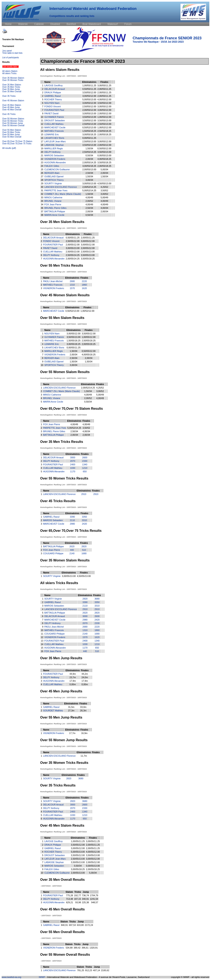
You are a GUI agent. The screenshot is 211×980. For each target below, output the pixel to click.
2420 (84, 524)
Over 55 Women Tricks (13, 121)
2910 (84, 494)
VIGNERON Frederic (55, 159)
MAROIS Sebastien (54, 155)
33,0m (83, 707)
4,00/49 (89, 197)
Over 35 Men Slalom (12, 85)
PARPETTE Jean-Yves (56, 190)
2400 (73, 464)
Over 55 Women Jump (13, 123)
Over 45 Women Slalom (13, 101)
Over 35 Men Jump (11, 89)
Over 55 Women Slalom (13, 119)
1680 (84, 553)
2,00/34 (89, 159)
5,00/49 (104, 197)
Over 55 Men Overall (12, 137)
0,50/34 (89, 155)
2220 (84, 281)
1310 (72, 285)
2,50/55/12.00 (89, 106)
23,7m (73, 677)
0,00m (73, 684)
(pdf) (14, 148)
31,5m (71, 707)
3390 (72, 517)
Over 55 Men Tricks (11, 132)
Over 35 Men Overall (12, 92)
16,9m (84, 733)
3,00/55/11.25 (104, 85)
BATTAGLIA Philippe (55, 211)
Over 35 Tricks (9, 96)
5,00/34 (104, 169)
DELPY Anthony (52, 152)
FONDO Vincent (52, 106)
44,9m (73, 674)
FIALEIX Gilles (52, 166)
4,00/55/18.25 (104, 159)
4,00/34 (104, 208)
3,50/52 (104, 190)
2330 (85, 461)
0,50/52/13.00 (89, 127)
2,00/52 (89, 201)
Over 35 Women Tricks (13, 80)
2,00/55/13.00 (89, 169)
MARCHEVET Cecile (55, 127)
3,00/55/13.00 (89, 113)
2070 (73, 461)
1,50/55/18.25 (89, 131)
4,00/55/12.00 (104, 99)
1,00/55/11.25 (89, 85)
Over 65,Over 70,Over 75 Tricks (17, 144)
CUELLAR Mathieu (54, 124)
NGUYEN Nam (52, 103)
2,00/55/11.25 (104, 89)
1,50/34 (89, 148)
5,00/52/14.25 (89, 190)
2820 (84, 546)
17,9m (73, 681)
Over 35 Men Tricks (11, 87)
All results (7, 148)
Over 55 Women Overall (13, 125)
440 (72, 550)
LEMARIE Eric (52, 134)
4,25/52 (104, 187)
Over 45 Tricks (9, 114)
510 (84, 550)
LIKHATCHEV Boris (54, 138)
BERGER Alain (52, 173)
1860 (84, 285)
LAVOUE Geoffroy (53, 85)
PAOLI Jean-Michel (53, 281)
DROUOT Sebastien (55, 120)
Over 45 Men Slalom (12, 105)
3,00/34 (89, 180)
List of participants (11, 58)
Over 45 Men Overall (12, 110)
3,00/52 (104, 194)
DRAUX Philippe (53, 92)
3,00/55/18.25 (89, 134)
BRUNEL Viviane (53, 201)
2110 (72, 520)
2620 (72, 546)
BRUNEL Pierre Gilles (55, 208)
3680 (97, 599)
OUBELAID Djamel (54, 176)
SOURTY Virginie (53, 183)
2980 (72, 524)
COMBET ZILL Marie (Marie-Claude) (63, 194)
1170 (73, 471)
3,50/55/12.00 (89, 92)
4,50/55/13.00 (104, 183)
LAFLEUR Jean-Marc (55, 141)
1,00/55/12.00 (104, 117)
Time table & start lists (12, 53)
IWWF (42, 977)
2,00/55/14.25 (89, 162)
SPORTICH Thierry (54, 180)
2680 (72, 281)
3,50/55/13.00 (89, 117)
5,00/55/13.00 (89, 99)
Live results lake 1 (11, 67)
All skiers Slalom (10, 71)
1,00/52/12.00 (104, 127)
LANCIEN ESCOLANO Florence (61, 187)
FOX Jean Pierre (53, 204)
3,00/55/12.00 (89, 96)
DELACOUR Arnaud (55, 89)
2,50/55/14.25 (89, 152)
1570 (72, 288)
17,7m (72, 733)
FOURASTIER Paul (54, 110)
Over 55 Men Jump (11, 135)
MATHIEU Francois (54, 131)
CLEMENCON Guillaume (57, 169)
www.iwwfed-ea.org (11, 977)
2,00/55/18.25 (104, 134)
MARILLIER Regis (53, 148)
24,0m (85, 677)
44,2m (85, 674)
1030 (73, 468)
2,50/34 (89, 173)
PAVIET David (51, 113)
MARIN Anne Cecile (54, 215)
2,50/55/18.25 (104, 131)
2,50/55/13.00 (89, 124)
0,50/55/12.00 (104, 148)
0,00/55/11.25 (89, 138)
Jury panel (7, 51)
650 (85, 471)
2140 (72, 553)
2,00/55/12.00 (89, 110)
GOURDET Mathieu (53, 710)
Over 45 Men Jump (11, 107)
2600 (85, 457)
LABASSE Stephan (54, 145)
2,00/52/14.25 (89, 187)
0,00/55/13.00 (104, 155)
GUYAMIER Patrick (54, 117)
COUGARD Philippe (53, 553)
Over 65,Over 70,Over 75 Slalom (17, 141)
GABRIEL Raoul (52, 96)
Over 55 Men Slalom (12, 130)
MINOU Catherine (53, 197)
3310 (84, 520)
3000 (73, 457)
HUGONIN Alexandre (55, 162)
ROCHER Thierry (53, 99)
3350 (84, 517)
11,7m (84, 756)
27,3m (71, 710)
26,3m (83, 710)
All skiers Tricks (9, 73)
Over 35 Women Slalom (13, 78)
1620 (84, 288)
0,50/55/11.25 (89, 89)
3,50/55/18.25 (104, 162)
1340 (85, 464)
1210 (85, 468)
